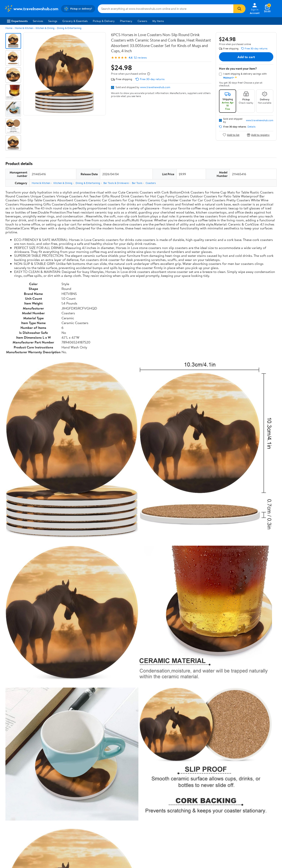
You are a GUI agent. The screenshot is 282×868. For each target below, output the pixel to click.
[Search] (239, 9)
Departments (17, 21)
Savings (53, 21)
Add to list (231, 135)
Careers (142, 21)
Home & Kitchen (24, 28)
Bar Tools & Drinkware (116, 183)
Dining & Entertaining (69, 28)
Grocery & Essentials (75, 21)
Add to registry (258, 135)
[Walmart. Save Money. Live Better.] (31, 9)
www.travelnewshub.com (155, 87)
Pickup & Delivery (104, 21)
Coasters (151, 183)
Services (38, 21)
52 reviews (140, 58)
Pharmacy (126, 21)
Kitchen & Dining (45, 28)
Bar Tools (137, 183)
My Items (158, 21)
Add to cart (246, 57)
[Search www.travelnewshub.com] (166, 9)
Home (9, 28)
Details (251, 127)
